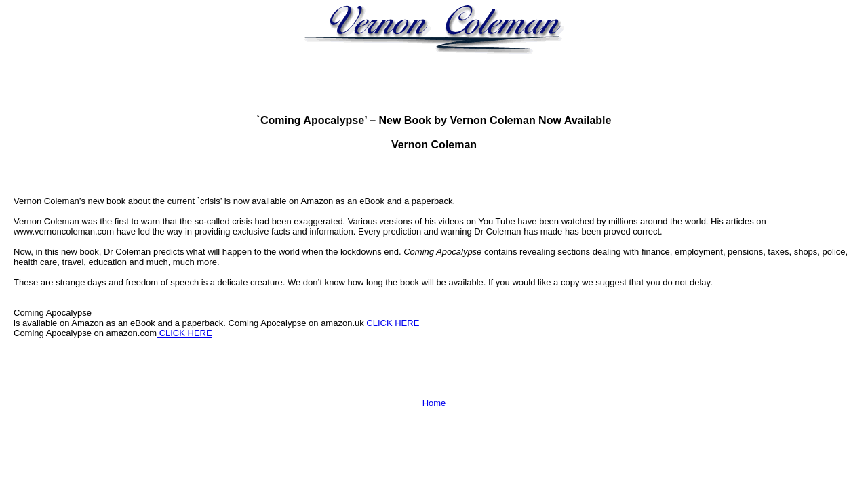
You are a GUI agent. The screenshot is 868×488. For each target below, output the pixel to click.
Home (434, 403)
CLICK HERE (392, 323)
